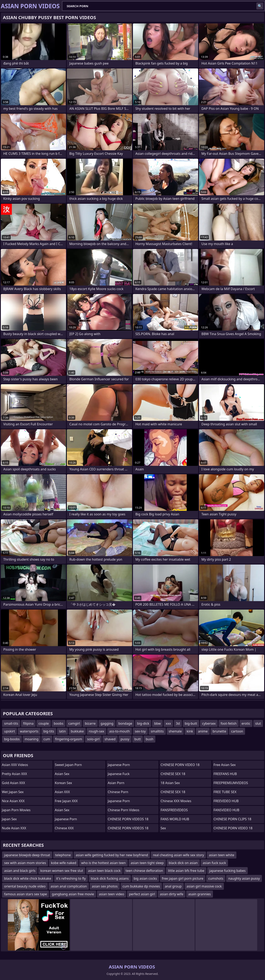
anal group (173, 886)
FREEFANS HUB (225, 774)
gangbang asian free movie (73, 894)
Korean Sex (63, 783)
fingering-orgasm (69, 739)
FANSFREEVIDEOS (174, 810)
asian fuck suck (214, 863)
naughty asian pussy (244, 878)
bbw (157, 723)
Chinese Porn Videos (123, 810)
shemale (175, 731)
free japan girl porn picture (183, 878)
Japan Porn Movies (16, 810)
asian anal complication (69, 886)
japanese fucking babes (227, 871)
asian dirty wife (172, 894)
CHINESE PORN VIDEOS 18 (128, 819)
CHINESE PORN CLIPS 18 (232, 819)
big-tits (49, 731)
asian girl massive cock (204, 886)
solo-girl (93, 739)
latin (62, 731)
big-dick (143, 723)
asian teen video (112, 894)
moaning (32, 739)
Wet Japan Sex (13, 792)
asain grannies (200, 894)
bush (149, 739)
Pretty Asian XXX (14, 774)
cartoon (237, 731)
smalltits (157, 731)
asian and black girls (20, 871)
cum (47, 739)
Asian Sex (62, 774)
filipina (28, 723)
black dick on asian (183, 863)
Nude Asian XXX (14, 828)
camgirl (74, 723)
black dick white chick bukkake (28, 878)
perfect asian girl (142, 894)
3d (178, 723)
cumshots (216, 878)
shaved (110, 739)
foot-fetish (229, 723)
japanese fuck (119, 774)
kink (190, 731)
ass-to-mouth (120, 731)
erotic (246, 723)
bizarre (90, 723)
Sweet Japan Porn (68, 765)
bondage (125, 723)
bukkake (77, 731)
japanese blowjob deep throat (27, 855)
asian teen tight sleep (147, 863)
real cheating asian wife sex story (178, 855)
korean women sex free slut (62, 871)
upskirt (9, 731)
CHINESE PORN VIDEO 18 (180, 765)
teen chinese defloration (144, 871)
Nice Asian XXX (13, 801)
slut (258, 723)
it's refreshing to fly (71, 878)
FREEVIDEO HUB (226, 801)
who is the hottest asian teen (103, 863)
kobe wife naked (64, 863)
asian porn (116, 783)
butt (138, 739)
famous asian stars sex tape (26, 894)
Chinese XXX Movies (176, 801)
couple (44, 723)
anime (203, 731)
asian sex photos (105, 886)
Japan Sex (9, 819)
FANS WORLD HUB (175, 819)
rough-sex (96, 731)
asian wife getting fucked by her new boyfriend (112, 855)
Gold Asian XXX (13, 783)
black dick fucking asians (110, 878)
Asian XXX (62, 792)
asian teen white (221, 855)
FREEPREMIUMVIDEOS (231, 783)
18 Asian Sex (170, 783)
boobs (59, 723)
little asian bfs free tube (186, 871)
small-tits (11, 723)
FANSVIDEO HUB (226, 810)
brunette (219, 731)
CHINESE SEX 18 (173, 774)
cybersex (209, 723)
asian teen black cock (104, 871)
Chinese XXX (64, 828)
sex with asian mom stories (25, 863)
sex (163, 828)
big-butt (191, 723)
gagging (107, 723)
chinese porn (118, 792)
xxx (168, 723)
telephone (63, 855)
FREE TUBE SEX (225, 792)
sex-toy (140, 731)
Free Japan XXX (66, 801)
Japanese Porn (66, 819)
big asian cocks (145, 878)
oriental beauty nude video (25, 886)
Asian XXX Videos (15, 765)
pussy (125, 739)
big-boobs (12, 739)
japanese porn (119, 801)
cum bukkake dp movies (141, 886)
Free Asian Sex (225, 765)
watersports (29, 731)
